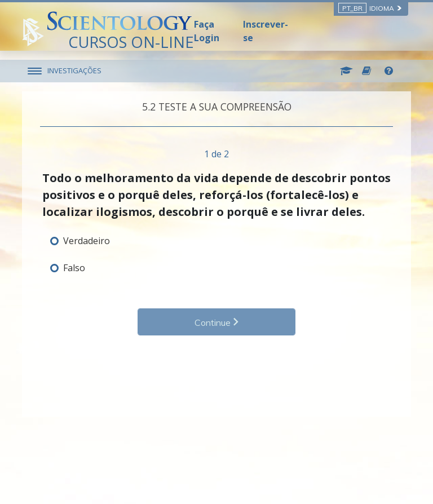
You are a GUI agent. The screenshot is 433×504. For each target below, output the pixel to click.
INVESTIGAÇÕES (74, 70)
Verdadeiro (87, 241)
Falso (74, 268)
